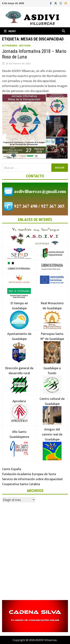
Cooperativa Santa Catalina (21, 484)
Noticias (25, 45)
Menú (10, 31)
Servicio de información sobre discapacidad (32, 479)
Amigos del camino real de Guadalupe (52, 440)
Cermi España (12, 469)
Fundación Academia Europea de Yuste (29, 474)
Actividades (10, 45)
